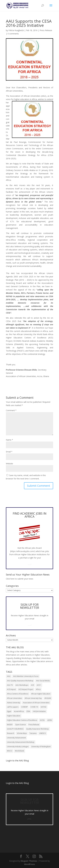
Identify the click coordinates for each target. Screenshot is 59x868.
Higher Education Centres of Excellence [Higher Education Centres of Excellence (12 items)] (22, 720)
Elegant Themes (29, 861)
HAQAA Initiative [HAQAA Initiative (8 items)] (39, 711)
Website (9, 464)
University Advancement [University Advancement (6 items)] (16, 738)
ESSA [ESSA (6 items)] (28, 711)
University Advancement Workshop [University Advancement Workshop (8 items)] (21, 742)
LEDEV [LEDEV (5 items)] (50, 720)
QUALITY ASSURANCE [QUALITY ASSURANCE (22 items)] (15, 729)
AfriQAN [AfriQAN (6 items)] (48, 698)
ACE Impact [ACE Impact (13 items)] (11, 689)
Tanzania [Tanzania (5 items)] (33, 733)
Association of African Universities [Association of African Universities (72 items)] (36, 703)
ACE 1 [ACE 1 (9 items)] (39, 685)
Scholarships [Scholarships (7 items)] (22, 733)
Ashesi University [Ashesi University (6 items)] (14, 703)
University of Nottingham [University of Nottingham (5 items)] (41, 747)
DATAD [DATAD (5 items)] (44, 707)
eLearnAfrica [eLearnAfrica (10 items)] (19, 711)
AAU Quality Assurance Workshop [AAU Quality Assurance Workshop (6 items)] (20, 681)
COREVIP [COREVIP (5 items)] (24, 707)
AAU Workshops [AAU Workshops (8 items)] (22, 685)
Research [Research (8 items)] (11, 733)
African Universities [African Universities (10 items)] (14, 698)
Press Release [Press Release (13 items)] (34, 725)
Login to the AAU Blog (17, 783)
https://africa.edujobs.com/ (23, 551)
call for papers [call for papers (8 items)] (13, 707)
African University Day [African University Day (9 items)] (33, 698)
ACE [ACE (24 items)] (33, 685)
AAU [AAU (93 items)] (9, 676)
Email (9, 452)
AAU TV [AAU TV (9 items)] (10, 685)
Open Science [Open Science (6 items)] (21, 725)
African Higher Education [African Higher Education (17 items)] (41, 694)
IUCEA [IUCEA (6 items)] (42, 720)
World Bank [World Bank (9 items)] (19, 751)
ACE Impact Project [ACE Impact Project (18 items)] (26, 689)
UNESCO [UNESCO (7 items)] (43, 733)
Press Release (46, 30)
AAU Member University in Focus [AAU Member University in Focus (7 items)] (26, 676)
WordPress (29, 864)
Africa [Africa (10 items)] (38, 689)
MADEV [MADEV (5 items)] (10, 725)
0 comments (13, 34)
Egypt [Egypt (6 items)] (9, 711)
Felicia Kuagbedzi (16, 30)
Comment (11, 410)
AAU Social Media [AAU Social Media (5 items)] (43, 681)
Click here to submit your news (20, 579)
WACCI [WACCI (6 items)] (10, 751)
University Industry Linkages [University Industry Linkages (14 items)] (18, 747)
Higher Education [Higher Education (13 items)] (14, 716)
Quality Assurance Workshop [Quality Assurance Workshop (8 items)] (37, 729)
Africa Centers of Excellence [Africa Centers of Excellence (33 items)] (18, 694)
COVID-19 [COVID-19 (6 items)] (34, 707)
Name (9, 440)
